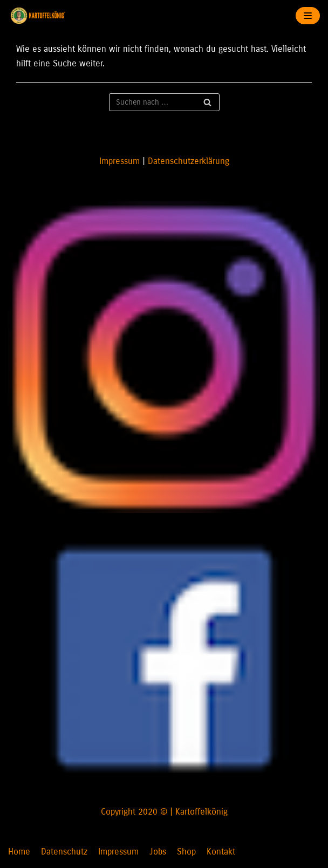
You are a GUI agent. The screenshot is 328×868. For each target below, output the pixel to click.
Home (19, 852)
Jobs (158, 852)
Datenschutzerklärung (189, 161)
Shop (186, 852)
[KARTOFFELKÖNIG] (40, 16)
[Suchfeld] (164, 102)
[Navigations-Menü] (308, 16)
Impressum (119, 161)
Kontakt (221, 852)
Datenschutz (64, 852)
